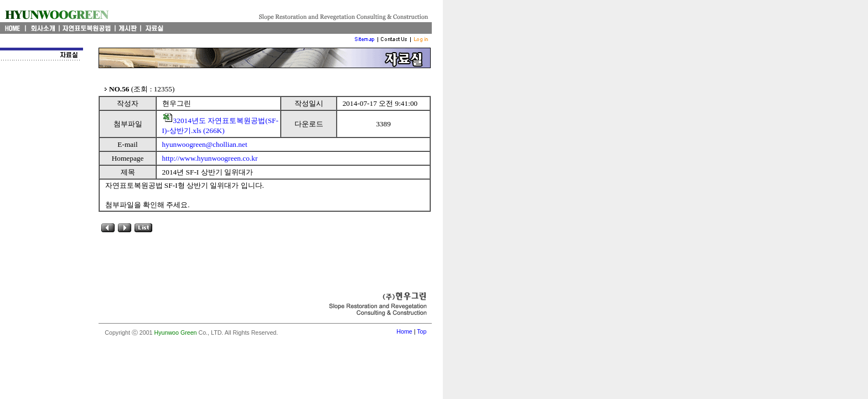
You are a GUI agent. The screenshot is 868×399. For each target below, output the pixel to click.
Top (422, 331)
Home (404, 331)
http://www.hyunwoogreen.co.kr (210, 158)
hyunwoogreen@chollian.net (205, 144)
